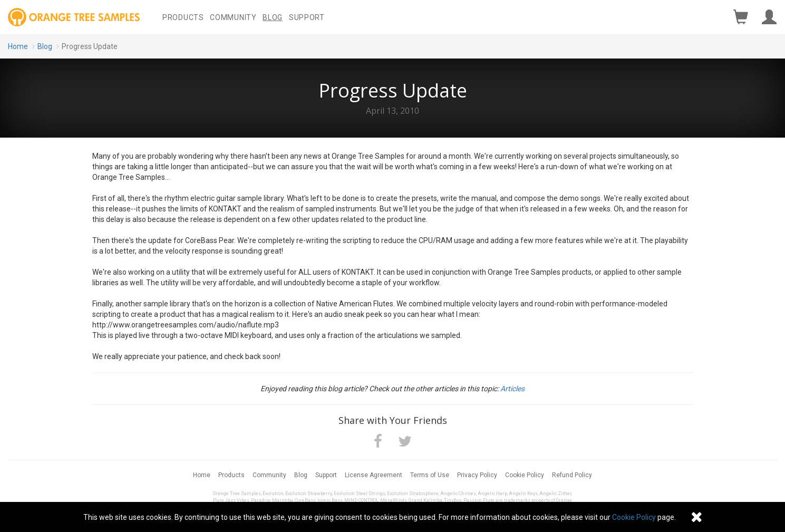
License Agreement (374, 475)
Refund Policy (572, 475)
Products (183, 17)
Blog (273, 17)
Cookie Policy (525, 475)
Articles (512, 389)
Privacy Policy (477, 475)
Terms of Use (430, 475)
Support (307, 17)
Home (18, 46)
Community (233, 17)
